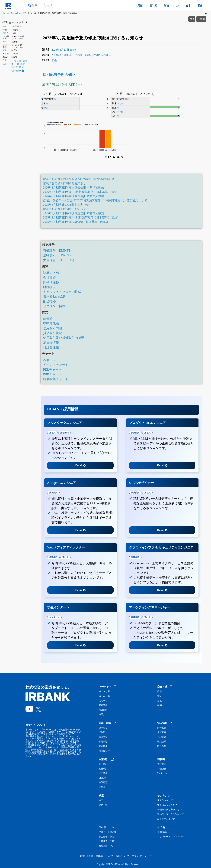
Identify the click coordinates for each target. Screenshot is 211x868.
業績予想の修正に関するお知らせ (64, 183)
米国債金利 (163, 832)
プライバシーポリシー (143, 856)
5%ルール (162, 773)
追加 (201, 19)
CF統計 (102, 778)
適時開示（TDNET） (58, 255)
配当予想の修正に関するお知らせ (64, 209)
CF (177, 6)
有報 (14, 61)
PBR (4, 42)
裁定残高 (103, 705)
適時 (25, 61)
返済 (160, 696)
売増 (160, 692)
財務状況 (49, 287)
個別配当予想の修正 (59, 75)
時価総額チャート (56, 379)
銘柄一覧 (103, 805)
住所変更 (162, 732)
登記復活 (162, 742)
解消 (160, 705)
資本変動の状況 (54, 297)
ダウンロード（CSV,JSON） (171, 837)
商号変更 (162, 728)
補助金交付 (104, 751)
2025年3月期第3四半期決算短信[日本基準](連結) (74, 213)
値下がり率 (104, 696)
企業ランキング (165, 800)
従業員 (102, 787)
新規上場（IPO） (107, 846)
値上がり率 (104, 692)
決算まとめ (51, 273)
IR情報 (48, 319)
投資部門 (103, 710)
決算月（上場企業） (109, 832)
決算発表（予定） (108, 841)
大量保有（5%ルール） (59, 260)
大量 (19, 61)
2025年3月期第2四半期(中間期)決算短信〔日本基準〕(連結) (81, 218)
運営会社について (105, 856)
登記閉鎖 (162, 737)
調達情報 (103, 746)
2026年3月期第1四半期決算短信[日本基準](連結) (74, 196)
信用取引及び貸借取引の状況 (64, 338)
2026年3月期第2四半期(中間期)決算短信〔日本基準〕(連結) (81, 192)
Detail (80, 465)
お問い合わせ (86, 856)
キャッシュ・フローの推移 (62, 292)
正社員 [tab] (52, 433)
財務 (166, 6)
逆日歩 (102, 715)
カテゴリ (103, 800)
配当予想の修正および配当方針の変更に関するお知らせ (79, 179)
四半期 (153, 6)
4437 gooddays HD (14, 22)
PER (4, 33)
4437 (5, 26)
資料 (5, 60)
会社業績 (49, 277)
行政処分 (103, 732)
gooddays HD (20, 13)
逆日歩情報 (51, 343)
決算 (17, 64)
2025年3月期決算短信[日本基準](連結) (67, 205)
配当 (200, 6)
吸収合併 (162, 746)
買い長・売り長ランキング (171, 814)
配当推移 (49, 301)
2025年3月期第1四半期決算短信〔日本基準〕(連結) (75, 222)
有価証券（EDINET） (58, 251)
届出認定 (103, 737)
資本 (188, 6)
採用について (123, 856)
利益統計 (103, 769)
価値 (21, 67)
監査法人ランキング (167, 805)
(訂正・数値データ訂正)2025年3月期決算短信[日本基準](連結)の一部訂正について (95, 200)
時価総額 (103, 783)
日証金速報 (51, 347)
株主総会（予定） (108, 837)
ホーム (6, 13)
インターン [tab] (54, 617)
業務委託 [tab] (64, 433)
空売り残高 (51, 323)
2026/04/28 (16, 26)
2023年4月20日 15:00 (64, 50)
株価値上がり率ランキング (171, 810)
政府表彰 (103, 742)
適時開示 (162, 764)
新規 (160, 701)
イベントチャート (56, 365)
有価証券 (162, 769)
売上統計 (103, 764)
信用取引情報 (53, 328)
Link (4, 64)
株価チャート (53, 360)
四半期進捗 (51, 282)
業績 (140, 6)
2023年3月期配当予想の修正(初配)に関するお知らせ (83, 55)
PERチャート (52, 369)
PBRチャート (52, 374)
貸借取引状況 (53, 333)
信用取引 (103, 701)
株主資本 (103, 773)
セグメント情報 (54, 306)
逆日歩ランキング (166, 819)
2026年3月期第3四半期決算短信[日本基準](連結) (74, 188)
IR (13, 64)
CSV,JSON (18, 71)
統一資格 (103, 728)
